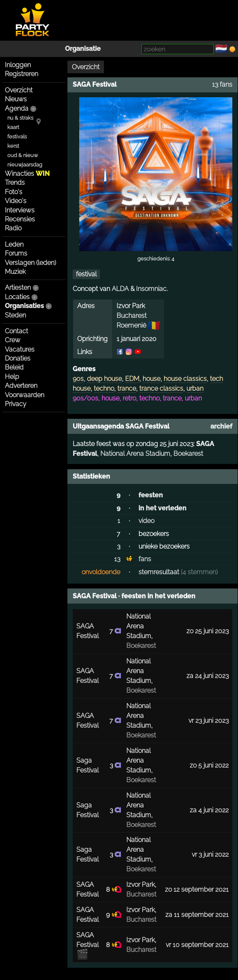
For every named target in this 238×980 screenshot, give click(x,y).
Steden (15, 315)
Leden (14, 244)
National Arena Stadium (135, 454)
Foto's (14, 192)
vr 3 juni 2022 (210, 854)
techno (104, 388)
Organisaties (24, 306)
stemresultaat (159, 572)
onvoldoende (101, 572)
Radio (13, 228)
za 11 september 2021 (197, 915)
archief (221, 426)
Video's (16, 201)
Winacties (27, 174)
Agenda (17, 108)
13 (117, 559)
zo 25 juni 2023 (208, 631)
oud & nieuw (23, 155)
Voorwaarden (25, 395)
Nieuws (16, 99)
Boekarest (188, 454)
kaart (13, 127)
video (146, 521)
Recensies (20, 219)
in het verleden (162, 508)
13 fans (222, 84)
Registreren (22, 74)
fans (145, 559)
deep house (104, 379)
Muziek (15, 272)
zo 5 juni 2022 (209, 765)
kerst (13, 146)
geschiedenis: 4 (156, 259)
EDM (132, 379)
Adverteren (21, 386)
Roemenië (131, 325)
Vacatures (20, 349)
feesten (151, 495)
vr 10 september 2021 (197, 945)
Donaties (18, 358)
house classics (185, 379)
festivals (17, 137)
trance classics (161, 388)
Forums (16, 253)
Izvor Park (141, 885)
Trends (15, 183)
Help (12, 377)
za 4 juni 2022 (209, 810)
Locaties (17, 297)
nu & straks (20, 118)
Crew (13, 340)
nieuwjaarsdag (25, 165)
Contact (16, 331)
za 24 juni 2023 (208, 676)
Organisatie (83, 49)
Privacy (16, 404)
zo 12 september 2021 (197, 889)
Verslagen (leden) (30, 263)
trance (127, 388)
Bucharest (132, 316)
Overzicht (19, 90)
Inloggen (18, 65)
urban (195, 388)
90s (78, 379)
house (151, 379)
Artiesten (18, 288)
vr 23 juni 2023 (209, 721)
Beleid (14, 367)
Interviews (20, 210)
